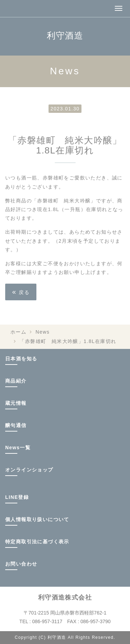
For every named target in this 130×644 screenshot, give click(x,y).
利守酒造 (65, 35)
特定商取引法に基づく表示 (37, 542)
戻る (21, 292)
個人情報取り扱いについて (37, 519)
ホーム (18, 332)
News (43, 332)
